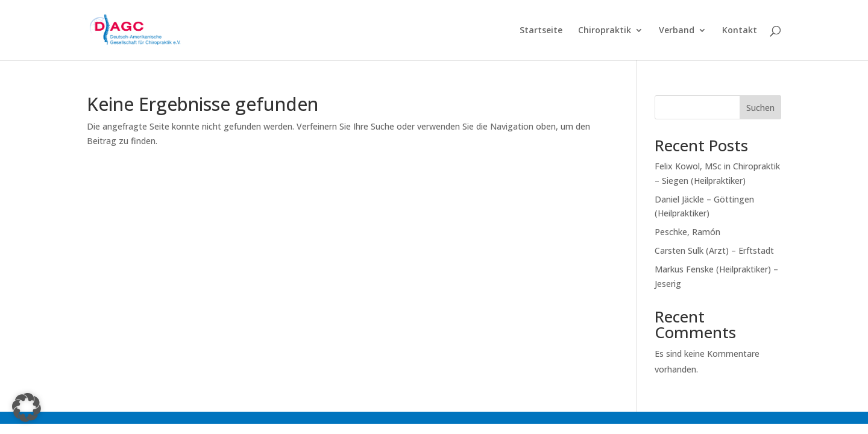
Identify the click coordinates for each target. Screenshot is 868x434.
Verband (677, 31)
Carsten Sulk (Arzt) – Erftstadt (714, 250)
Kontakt (740, 31)
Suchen (760, 108)
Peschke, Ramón (687, 232)
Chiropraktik (605, 31)
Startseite (541, 31)
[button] (27, 407)
